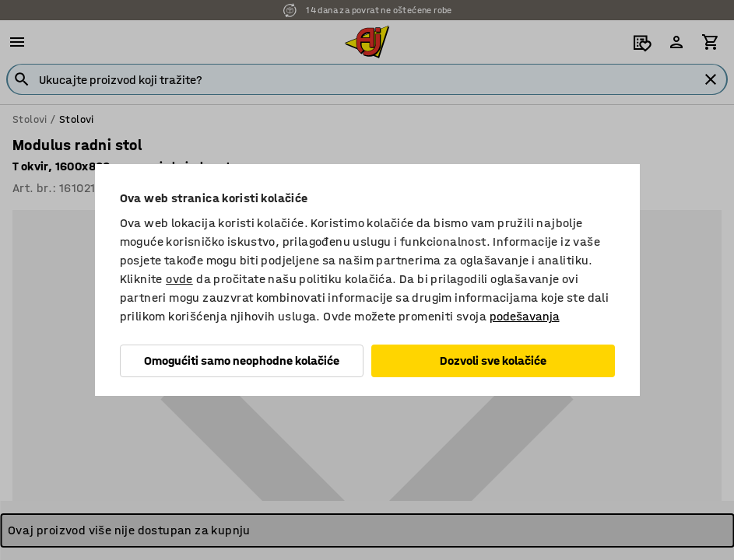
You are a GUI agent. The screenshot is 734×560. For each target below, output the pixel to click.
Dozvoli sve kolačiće (493, 360)
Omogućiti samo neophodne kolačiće (242, 360)
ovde (179, 279)
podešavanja (525, 316)
